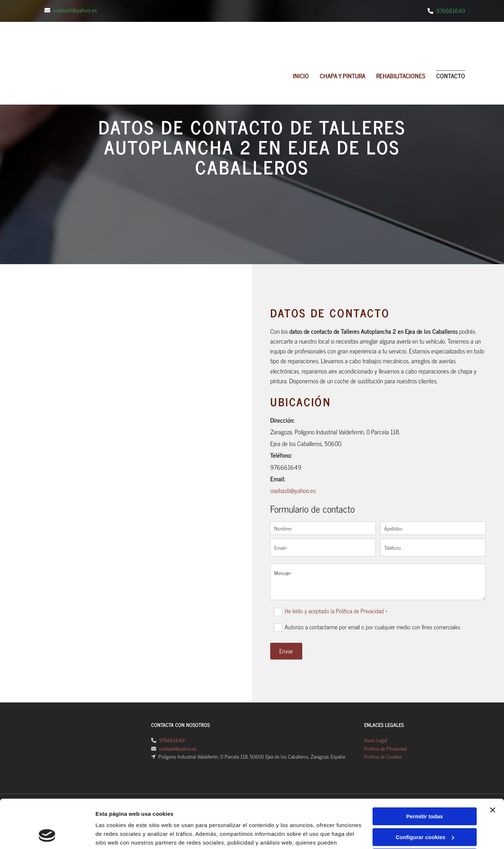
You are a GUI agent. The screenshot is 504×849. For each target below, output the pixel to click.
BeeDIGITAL (448, 809)
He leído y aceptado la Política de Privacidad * (336, 611)
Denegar (425, 749)
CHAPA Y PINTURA (342, 76)
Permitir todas (425, 708)
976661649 (451, 11)
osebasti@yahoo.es (75, 10)
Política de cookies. (211, 752)
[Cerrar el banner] (493, 702)
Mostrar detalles (117, 772)
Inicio (301, 76)
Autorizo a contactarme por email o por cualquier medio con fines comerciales (373, 627)
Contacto (451, 76)
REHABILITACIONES (401, 76)
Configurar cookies (425, 729)
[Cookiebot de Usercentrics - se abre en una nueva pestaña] (47, 772)
